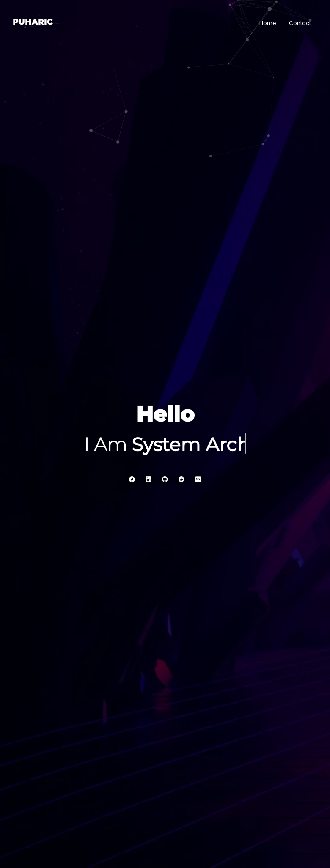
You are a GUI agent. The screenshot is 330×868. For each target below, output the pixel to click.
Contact (300, 23)
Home (268, 23)
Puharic (33, 22)
